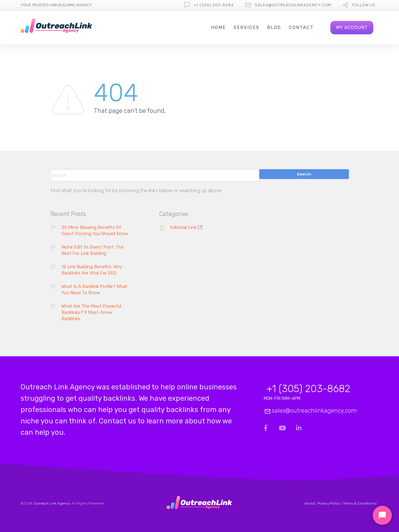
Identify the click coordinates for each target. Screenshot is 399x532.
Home (218, 27)
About (310, 503)
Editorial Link (183, 227)
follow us (364, 5)
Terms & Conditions (359, 503)
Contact (301, 27)
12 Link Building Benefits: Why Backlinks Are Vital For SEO (92, 270)
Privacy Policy (329, 503)
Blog (274, 27)
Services (247, 27)
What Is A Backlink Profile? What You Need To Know (94, 290)
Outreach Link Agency (52, 503)
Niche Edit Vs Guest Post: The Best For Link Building (93, 250)
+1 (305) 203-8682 (214, 5)
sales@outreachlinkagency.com (293, 5)
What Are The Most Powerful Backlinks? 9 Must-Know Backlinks (91, 312)
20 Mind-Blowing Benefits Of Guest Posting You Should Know (95, 230)
